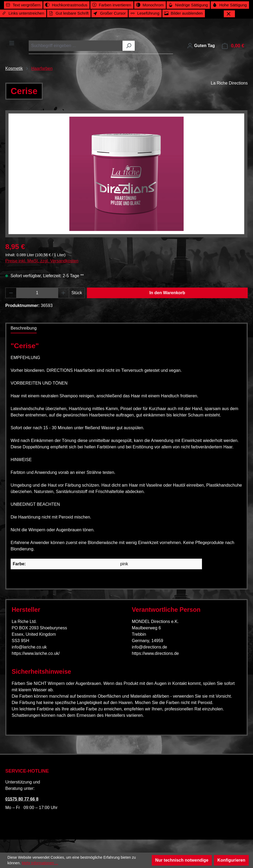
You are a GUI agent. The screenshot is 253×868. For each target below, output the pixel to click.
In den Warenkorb (167, 297)
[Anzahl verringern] (11, 297)
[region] (126, 178)
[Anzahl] (37, 297)
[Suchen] (129, 50)
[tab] (24, 333)
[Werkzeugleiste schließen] (229, 14)
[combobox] (76, 50)
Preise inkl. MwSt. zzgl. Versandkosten (42, 265)
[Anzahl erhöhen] (64, 297)
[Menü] (12, 47)
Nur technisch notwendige (182, 860)
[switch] (23, 5)
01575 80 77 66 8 (22, 799)
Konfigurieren (231, 860)
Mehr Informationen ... (40, 863)
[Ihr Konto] (201, 50)
